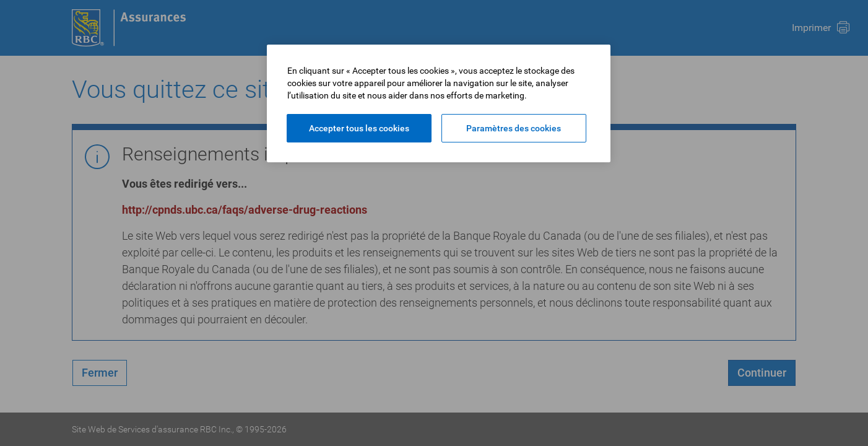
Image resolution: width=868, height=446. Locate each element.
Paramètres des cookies (514, 128)
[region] (439, 103)
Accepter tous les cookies (359, 128)
